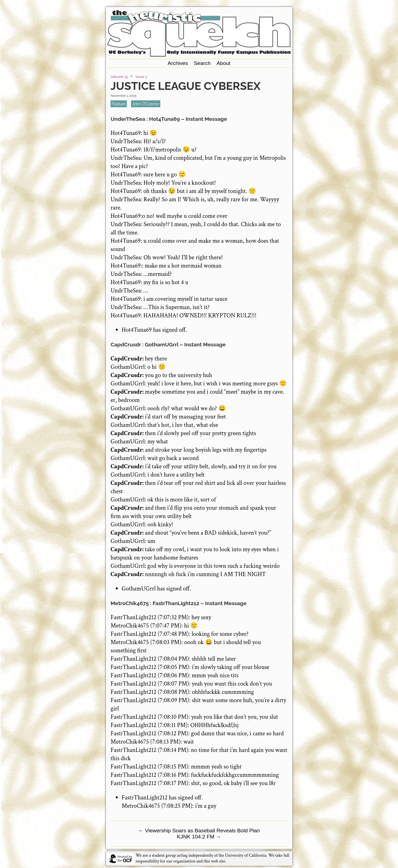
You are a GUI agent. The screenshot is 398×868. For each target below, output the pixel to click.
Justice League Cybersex (186, 86)
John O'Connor (146, 104)
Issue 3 (142, 77)
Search (202, 63)
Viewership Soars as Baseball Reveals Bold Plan (199, 831)
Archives (178, 63)
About (223, 63)
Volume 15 (119, 77)
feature (119, 104)
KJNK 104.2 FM (199, 837)
